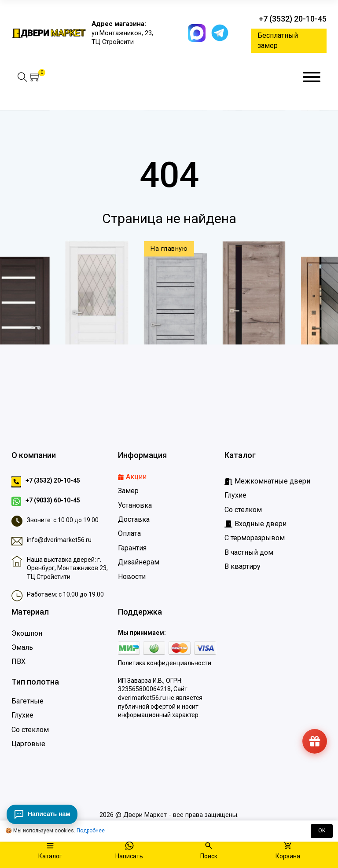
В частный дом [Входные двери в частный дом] (249, 552)
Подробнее (91, 831)
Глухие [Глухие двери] (22, 715)
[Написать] (129, 851)
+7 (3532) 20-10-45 (293, 19)
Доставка (134, 519)
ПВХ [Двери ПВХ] (18, 661)
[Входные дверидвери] (255, 524)
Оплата (129, 533)
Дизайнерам (139, 562)
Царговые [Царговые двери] (28, 744)
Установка (135, 505)
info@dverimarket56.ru (59, 540)
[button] (35, 77)
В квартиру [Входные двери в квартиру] (242, 566)
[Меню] (312, 77)
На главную (169, 249)
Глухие (235, 495)
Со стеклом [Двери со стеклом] (30, 730)
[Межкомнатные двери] (267, 481)
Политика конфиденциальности (165, 663)
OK (322, 831)
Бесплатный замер (278, 40)
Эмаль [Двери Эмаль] (22, 647)
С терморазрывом (255, 538)
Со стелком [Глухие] (243, 510)
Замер (128, 491)
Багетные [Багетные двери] (28, 701)
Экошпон (27, 633)
